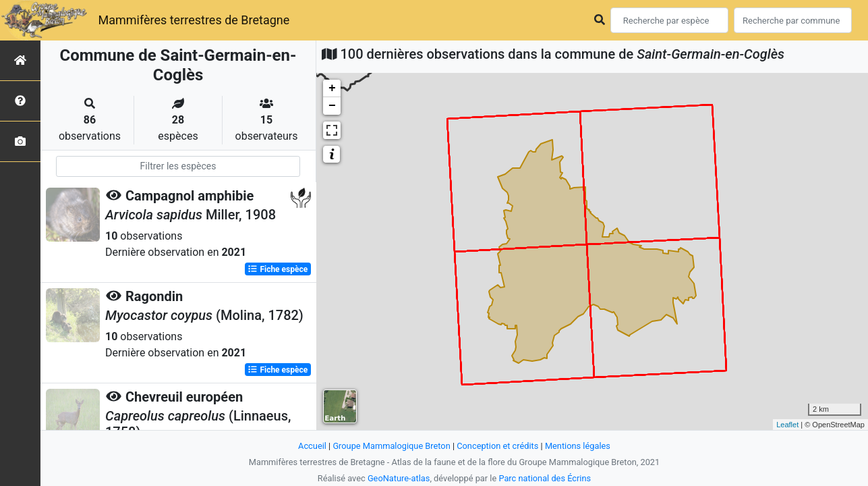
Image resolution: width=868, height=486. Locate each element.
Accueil (312, 446)
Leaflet (787, 425)
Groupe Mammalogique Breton (391, 446)
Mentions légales (578, 446)
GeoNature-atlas (399, 478)
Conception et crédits (497, 446)
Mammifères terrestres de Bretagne (194, 20)
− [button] (332, 106)
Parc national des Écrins (545, 478)
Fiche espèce (278, 269)
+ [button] (332, 88)
